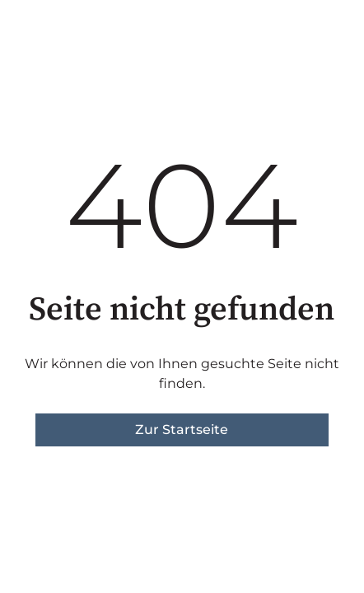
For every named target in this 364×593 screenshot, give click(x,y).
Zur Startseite (182, 430)
